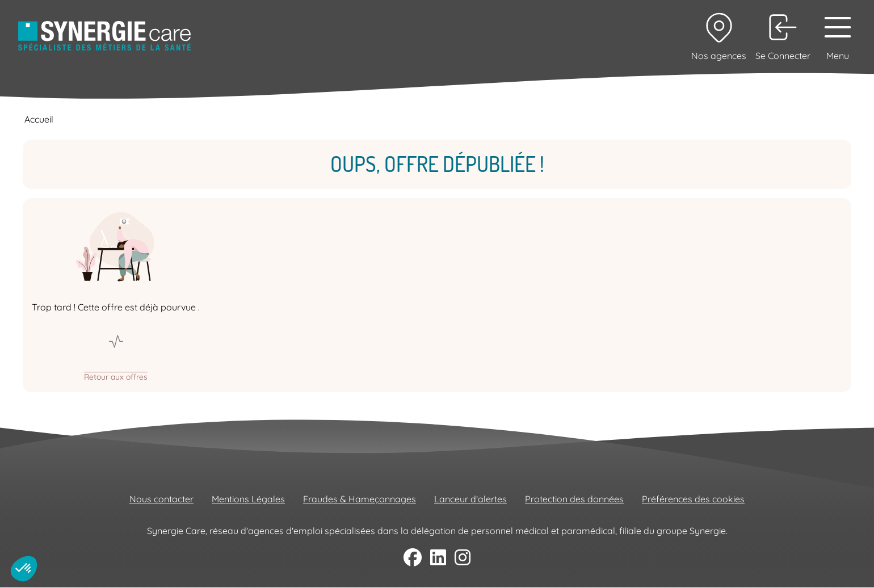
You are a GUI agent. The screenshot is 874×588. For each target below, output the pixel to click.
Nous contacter (161, 499)
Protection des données (574, 499)
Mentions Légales (248, 499)
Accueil (39, 119)
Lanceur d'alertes (470, 499)
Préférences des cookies (693, 499)
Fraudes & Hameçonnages (360, 499)
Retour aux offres (116, 376)
